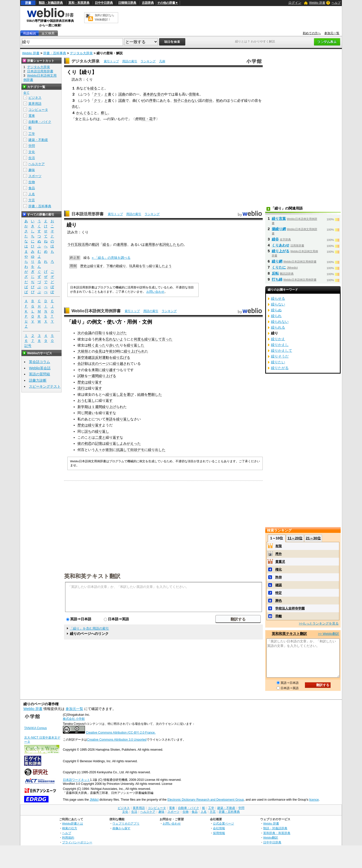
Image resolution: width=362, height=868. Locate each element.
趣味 (32, 170)
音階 (192, 94)
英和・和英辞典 (79, 3)
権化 (279, 569)
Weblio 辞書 (317, 3)
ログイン (295, 3)
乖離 (279, 616)
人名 (32, 194)
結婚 (141, 394)
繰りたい (278, 362)
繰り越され (121, 364)
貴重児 (280, 562)
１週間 (97, 407)
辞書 (28, 3)
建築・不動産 (38, 140)
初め (219, 100)
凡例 (162, 61)
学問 (32, 146)
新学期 (83, 407)
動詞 (96, 244)
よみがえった (130, 443)
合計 (81, 364)
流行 (81, 388)
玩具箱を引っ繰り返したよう (150, 266)
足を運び (127, 394)
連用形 (122, 244)
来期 (95, 370)
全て (26, 93)
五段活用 (81, 244)
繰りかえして (282, 350)
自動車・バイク (40, 122)
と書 (108, 94)
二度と (100, 437)
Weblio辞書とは (73, 823)
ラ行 (71, 244)
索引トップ (111, 61)
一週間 (93, 376)
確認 (279, 585)
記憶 (99, 443)
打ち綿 (277, 279)
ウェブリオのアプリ (126, 823)
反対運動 (102, 358)
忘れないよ (114, 339)
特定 (279, 593)
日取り (100, 333)
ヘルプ (336, 3)
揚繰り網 (279, 229)
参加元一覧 (332, 33)
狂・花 (147, 119)
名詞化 (164, 244)
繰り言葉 (279, 219)
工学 (32, 134)
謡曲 (122, 94)
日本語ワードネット (76, 780)
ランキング (148, 61)
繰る (94, 88)
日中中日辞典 (104, 3)
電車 (32, 116)
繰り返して (153, 339)
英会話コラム (39, 362)
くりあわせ (281, 245)
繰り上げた (118, 333)
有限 (279, 546)
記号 (28, 346)
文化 (32, 152)
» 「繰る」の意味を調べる (111, 258)
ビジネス (35, 98)
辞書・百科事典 (55, 53)
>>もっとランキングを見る (319, 623)
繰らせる (278, 298)
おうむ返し (86, 400)
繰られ (276, 316)
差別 (109, 450)
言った (167, 339)
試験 (81, 376)
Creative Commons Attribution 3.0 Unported (117, 740)
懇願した (155, 394)
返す (99, 388)
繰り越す (109, 370)
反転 (275, 273)
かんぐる (83, 113)
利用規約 (68, 837)
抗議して (123, 450)
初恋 (88, 443)
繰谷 (275, 239)
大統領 (83, 351)
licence (314, 800)
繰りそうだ (280, 356)
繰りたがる (280, 368)
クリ (97, 94)
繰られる (278, 327)
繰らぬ (276, 310)
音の (161, 94)
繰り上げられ (134, 351)
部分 (209, 100)
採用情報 (219, 833)
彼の (81, 443)
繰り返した (135, 345)
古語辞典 (148, 3)
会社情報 (219, 828)
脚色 (279, 601)
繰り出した (157, 450)
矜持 (279, 577)
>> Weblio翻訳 (329, 634)
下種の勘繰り (116, 266)
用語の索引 (130, 61)
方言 (32, 200)
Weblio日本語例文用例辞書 (96, 311)
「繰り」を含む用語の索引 (89, 628)
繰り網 (277, 261)
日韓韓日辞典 (127, 3)
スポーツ (35, 176)
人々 (99, 450)
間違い (90, 413)
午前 (109, 351)
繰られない (280, 322)
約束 (99, 339)
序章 (153, 100)
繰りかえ (278, 339)
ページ (104, 364)
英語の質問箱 (39, 374)
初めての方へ (312, 33)
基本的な (150, 94)
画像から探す (121, 828)
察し (104, 113)
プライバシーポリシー (77, 842)
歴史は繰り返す (92, 266)
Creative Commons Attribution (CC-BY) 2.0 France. (121, 733)
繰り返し (113, 394)
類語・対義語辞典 (51, 3)
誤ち (88, 431)
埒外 (279, 554)
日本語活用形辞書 (87, 214)
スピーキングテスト (45, 386)
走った (100, 345)
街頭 (134, 450)
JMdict (94, 800)
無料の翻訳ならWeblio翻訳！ (104, 17)
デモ (141, 450)
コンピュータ (38, 110)
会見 (99, 351)
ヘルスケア (37, 164)
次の (81, 333)
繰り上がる (281, 251)
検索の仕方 (70, 828)
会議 (88, 333)
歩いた (114, 345)
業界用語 (35, 104)
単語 (109, 419)
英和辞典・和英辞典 (277, 833)
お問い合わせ (155, 292)
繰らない (278, 304)
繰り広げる (121, 358)
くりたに (279, 267)
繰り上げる (107, 376)
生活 (32, 158)
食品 (32, 188)
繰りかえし (280, 345)
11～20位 (295, 538)
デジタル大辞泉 (81, 53)
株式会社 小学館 (74, 719)
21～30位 (313, 538)
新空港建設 (86, 358)
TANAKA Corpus (35, 728)
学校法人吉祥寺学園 (290, 608)
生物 (32, 182)
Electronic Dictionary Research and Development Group (206, 800)
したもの (176, 244)
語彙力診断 (38, 380)
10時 (116, 351)
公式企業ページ (223, 823)
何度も (139, 339)
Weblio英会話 (40, 368)
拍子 (177, 100)
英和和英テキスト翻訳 (92, 576)
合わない (191, 100)
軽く (92, 345)
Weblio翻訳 (271, 837)
